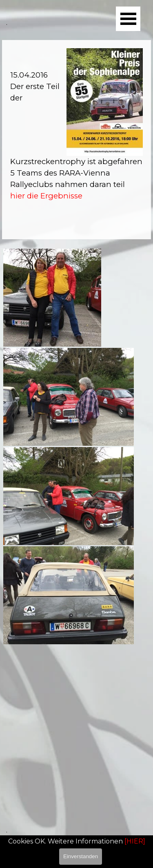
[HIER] (135, 841)
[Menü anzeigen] (128, 19)
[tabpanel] (76, 140)
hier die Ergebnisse (46, 196)
